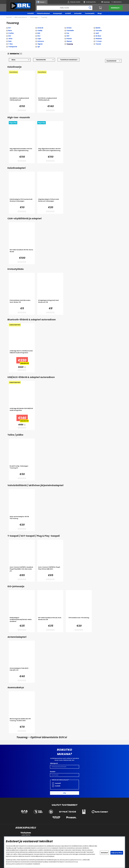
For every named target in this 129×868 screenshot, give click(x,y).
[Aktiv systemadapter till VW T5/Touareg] (22, 519)
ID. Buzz (98, 36)
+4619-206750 (26, 835)
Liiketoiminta (117, 2)
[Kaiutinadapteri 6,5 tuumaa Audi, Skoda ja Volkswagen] (22, 202)
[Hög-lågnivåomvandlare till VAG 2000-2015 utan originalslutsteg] (50, 151)
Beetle (98, 28)
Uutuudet (78, 13)
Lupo (39, 39)
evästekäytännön (70, 862)
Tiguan (40, 44)
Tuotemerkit (90, 13)
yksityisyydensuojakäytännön (15, 864)
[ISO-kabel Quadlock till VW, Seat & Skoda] (22, 253)
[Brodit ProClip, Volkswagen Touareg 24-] (22, 469)
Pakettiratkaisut (43, 13)
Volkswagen (34, 17)
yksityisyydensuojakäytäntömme (71, 860)
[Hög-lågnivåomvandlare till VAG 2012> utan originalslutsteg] (22, 151)
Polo (10, 41)
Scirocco (41, 41)
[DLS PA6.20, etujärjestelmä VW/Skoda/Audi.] (50, 101)
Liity (65, 793)
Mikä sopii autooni (21, 17)
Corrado (99, 31)
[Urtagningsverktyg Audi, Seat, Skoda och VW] (50, 303)
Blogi (100, 13)
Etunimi (53, 772)
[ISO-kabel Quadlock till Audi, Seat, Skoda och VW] (50, 620)
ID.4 (39, 36)
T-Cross (99, 41)
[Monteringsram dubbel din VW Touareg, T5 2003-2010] (22, 721)
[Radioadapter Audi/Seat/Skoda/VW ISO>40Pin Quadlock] (22, 620)
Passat (69, 39)
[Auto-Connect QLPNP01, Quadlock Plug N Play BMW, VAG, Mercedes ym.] (22, 570)
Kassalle (116, 8)
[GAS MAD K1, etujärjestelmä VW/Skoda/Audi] (22, 101)
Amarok (40, 28)
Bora (10, 31)
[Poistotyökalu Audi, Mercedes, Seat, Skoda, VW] (22, 303)
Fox (68, 33)
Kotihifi (68, 13)
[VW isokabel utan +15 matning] (79, 620)
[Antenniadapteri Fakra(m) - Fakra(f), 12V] (22, 671)
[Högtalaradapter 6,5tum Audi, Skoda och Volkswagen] (50, 202)
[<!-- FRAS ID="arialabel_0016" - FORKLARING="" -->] (25, 367)
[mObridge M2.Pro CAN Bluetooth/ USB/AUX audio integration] (22, 354)
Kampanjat (58, 13)
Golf (97, 33)
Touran (98, 44)
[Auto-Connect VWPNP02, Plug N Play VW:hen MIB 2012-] (50, 570)
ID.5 (68, 36)
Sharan (69, 41)
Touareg (44, 17)
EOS (39, 33)
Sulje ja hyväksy (117, 853)
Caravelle (70, 31)
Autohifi (31, 13)
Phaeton (99, 39)
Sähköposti (54, 763)
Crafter (11, 33)
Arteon (69, 28)
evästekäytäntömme (43, 848)
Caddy (40, 31)
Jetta (10, 39)
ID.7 (10, 28)
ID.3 (10, 36)
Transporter (13, 47)
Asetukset (104, 853)
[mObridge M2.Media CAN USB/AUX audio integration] (22, 411)
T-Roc (11, 44)
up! (39, 47)
